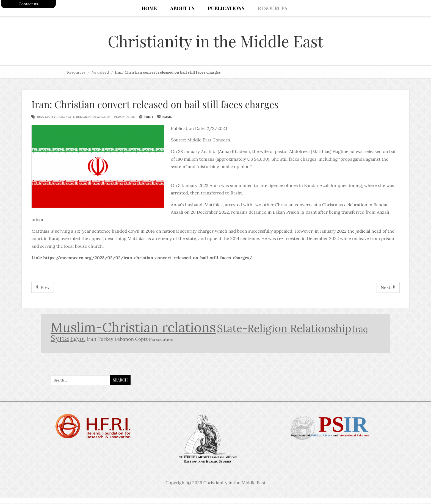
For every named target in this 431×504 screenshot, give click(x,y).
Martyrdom (55, 117)
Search (120, 381)
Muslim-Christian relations (133, 328)
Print (146, 117)
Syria (60, 339)
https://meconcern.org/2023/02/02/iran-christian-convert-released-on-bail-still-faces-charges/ (148, 258)
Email (164, 117)
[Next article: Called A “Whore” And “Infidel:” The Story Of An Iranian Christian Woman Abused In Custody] (388, 288)
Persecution (125, 117)
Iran (40, 117)
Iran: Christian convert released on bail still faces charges (155, 105)
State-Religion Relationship (90, 117)
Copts (141, 340)
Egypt (78, 340)
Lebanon (124, 340)
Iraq (360, 329)
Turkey (106, 340)
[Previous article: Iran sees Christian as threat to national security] (42, 288)
